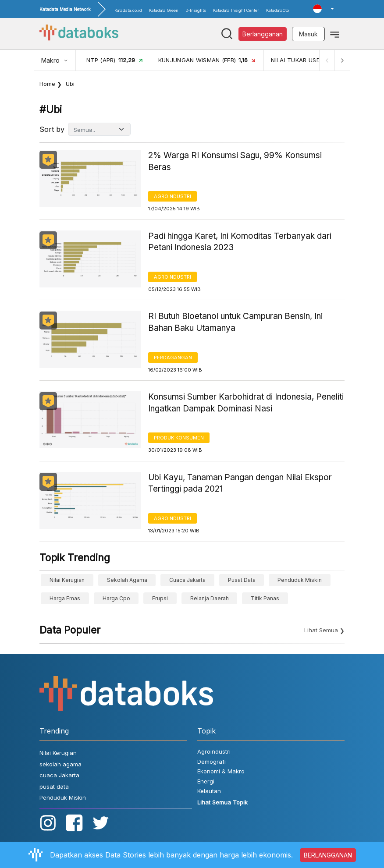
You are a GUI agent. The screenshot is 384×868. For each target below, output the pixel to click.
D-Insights (196, 10)
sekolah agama (127, 580)
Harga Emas (65, 598)
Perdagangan (173, 358)
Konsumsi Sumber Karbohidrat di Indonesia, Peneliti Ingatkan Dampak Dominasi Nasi (246, 403)
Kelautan (209, 791)
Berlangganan (263, 34)
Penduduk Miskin (300, 580)
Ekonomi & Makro (221, 771)
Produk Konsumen (179, 438)
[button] (324, 9)
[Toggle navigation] (335, 34)
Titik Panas (265, 598)
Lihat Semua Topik (222, 802)
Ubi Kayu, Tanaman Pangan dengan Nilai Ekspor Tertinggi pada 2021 (240, 483)
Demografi (212, 762)
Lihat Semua (321, 630)
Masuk (308, 34)
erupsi (160, 598)
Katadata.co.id (128, 10)
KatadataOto (277, 10)
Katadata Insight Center (236, 10)
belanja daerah (210, 598)
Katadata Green (164, 10)
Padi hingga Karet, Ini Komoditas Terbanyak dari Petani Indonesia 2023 (240, 242)
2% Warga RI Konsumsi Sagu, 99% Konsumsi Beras (235, 161)
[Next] (342, 60)
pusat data (242, 580)
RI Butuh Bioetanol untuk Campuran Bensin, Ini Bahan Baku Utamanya (235, 322)
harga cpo (116, 598)
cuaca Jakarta (187, 580)
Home (47, 84)
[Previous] (326, 60)
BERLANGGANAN (328, 855)
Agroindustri (172, 196)
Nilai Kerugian (67, 580)
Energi (206, 781)
